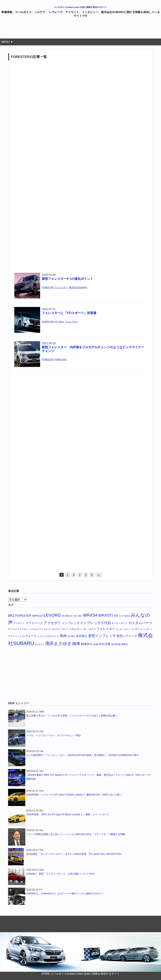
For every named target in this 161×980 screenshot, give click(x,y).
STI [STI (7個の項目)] (75, 616)
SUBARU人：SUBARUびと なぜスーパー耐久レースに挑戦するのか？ (65, 894)
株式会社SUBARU (78, 287)
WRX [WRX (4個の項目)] (80, 616)
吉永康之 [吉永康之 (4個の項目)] (71, 636)
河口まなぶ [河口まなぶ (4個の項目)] (40, 644)
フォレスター (61, 287)
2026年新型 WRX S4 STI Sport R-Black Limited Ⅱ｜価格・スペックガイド (68, 814)
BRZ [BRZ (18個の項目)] (11, 616)
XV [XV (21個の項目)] (116, 616)
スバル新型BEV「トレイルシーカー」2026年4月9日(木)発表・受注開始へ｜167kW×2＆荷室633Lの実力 (83, 755)
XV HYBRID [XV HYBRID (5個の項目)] (124, 616)
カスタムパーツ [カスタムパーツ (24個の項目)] (140, 623)
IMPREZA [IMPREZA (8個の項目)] (37, 616)
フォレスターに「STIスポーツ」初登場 (69, 313)
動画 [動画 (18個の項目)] (63, 636)
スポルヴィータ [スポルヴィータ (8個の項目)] (78, 629)
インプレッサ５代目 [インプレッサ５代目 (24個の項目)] (96, 623)
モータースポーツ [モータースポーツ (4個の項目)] (123, 629)
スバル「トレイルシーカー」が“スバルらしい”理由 (54, 735)
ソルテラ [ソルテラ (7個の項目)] (91, 629)
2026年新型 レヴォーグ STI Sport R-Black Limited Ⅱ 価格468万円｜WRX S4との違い (74, 795)
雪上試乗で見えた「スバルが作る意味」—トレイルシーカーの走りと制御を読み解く (72, 716)
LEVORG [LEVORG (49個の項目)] (52, 615)
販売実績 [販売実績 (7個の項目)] (116, 644)
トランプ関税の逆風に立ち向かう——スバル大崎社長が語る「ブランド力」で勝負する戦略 (76, 834)
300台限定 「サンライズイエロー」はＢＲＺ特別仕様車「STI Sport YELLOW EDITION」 (75, 854)
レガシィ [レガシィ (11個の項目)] (137, 629)
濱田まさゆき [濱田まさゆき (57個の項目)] (58, 643)
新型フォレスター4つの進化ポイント (67, 279)
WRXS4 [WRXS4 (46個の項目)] (90, 615)
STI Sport (59, 322)
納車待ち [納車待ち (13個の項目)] (87, 644)
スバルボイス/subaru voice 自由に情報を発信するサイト (80, 7)
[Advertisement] (81, 30)
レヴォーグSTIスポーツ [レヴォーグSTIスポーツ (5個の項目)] (49, 636)
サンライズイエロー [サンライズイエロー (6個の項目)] (18, 629)
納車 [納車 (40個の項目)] (76, 644)
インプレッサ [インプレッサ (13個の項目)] (71, 623)
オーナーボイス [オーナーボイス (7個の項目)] (120, 623)
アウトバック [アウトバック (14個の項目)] (34, 623)
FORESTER (48, 287)
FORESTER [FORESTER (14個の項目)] (23, 616)
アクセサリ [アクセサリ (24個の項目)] (52, 623)
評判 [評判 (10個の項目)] (101, 644)
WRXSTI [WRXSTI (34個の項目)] (106, 615)
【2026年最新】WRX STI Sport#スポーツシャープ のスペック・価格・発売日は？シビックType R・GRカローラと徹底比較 (89, 777)
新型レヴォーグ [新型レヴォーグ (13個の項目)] (127, 636)
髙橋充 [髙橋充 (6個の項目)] (124, 644)
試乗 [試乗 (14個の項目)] (108, 644)
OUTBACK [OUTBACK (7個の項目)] (67, 616)
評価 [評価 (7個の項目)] (96, 644)
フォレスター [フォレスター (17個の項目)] (106, 629)
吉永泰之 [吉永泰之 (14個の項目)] (82, 636)
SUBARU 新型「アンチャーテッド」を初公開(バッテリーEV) (60, 874)
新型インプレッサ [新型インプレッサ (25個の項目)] (102, 636)
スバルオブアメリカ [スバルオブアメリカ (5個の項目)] (38, 629)
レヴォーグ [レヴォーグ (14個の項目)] (30, 636)
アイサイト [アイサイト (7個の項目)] (19, 623)
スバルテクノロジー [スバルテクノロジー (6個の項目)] (58, 629)
